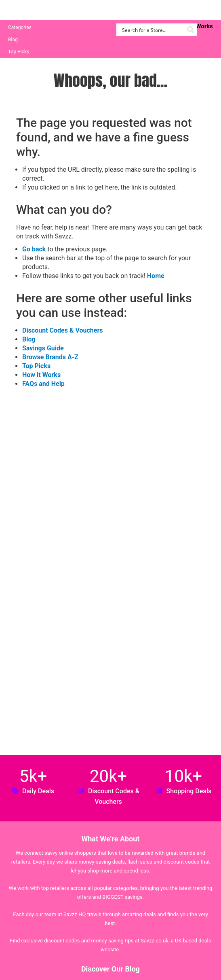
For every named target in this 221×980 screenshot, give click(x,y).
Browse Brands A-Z (50, 357)
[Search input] (152, 30)
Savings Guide (43, 348)
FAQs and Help (43, 384)
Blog (13, 40)
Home (156, 276)
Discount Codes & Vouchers (62, 330)
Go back (34, 249)
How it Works (41, 375)
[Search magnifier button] (191, 30)
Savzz (48, 10)
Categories (20, 27)
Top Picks (19, 52)
